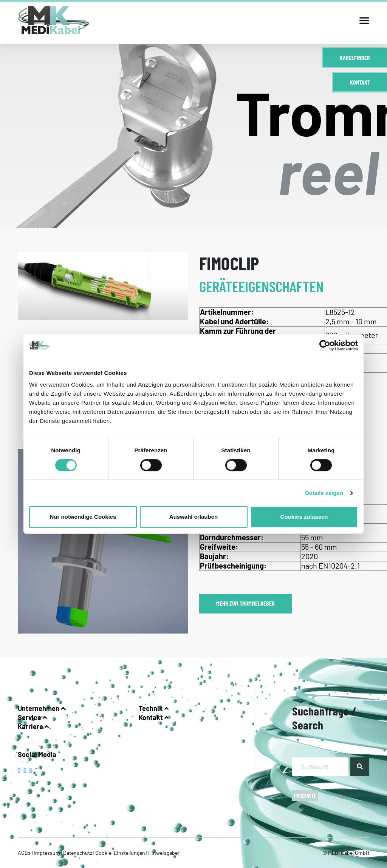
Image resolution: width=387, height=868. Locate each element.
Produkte (305, 795)
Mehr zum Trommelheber (245, 603)
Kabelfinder (355, 58)
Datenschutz (78, 853)
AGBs (25, 853)
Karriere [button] (33, 726)
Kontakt (360, 82)
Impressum (47, 853)
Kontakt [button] (154, 717)
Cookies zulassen (304, 517)
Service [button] (32, 717)
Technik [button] (154, 708)
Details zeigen (324, 493)
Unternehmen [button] (41, 708)
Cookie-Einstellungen (120, 853)
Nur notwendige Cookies (83, 517)
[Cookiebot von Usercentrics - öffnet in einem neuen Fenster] (325, 345)
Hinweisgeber (163, 853)
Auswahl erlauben (193, 517)
